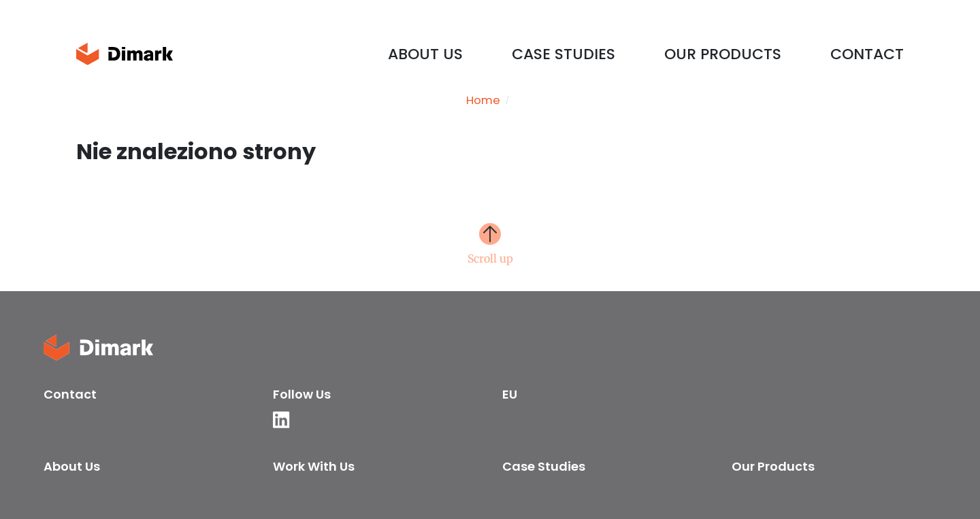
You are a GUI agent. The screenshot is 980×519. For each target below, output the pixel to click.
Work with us (314, 466)
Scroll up (490, 258)
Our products (723, 54)
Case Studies (563, 54)
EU (510, 394)
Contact (867, 54)
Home (483, 101)
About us (425, 54)
